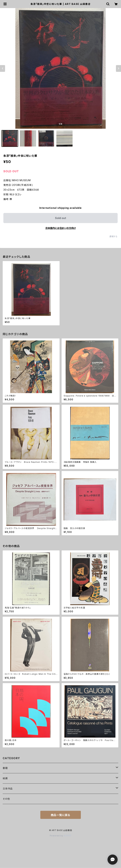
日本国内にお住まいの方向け (61, 228)
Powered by (61, 836)
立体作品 (8, 789)
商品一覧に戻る (61, 815)
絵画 (5, 778)
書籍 (5, 768)
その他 (6, 799)
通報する (113, 236)
